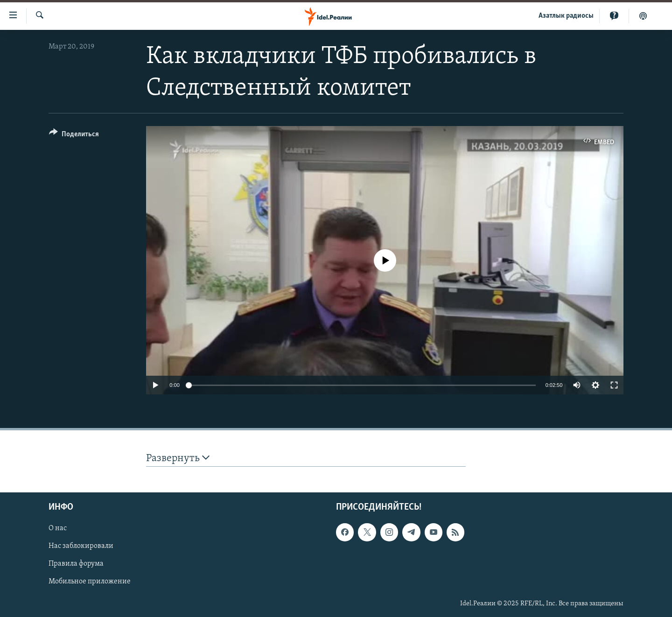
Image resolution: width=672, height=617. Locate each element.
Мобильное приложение (90, 582)
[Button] (74, 136)
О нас (58, 528)
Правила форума (76, 564)
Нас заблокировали (81, 546)
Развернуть (178, 458)
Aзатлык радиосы (566, 16)
